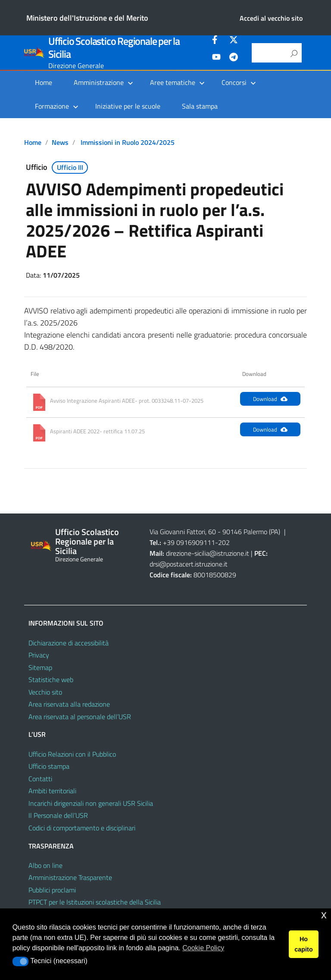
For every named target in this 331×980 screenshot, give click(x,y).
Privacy (39, 655)
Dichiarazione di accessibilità (69, 643)
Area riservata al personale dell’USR (80, 717)
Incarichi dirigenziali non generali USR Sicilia (91, 803)
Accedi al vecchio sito (271, 18)
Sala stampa (200, 106)
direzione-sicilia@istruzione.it (208, 553)
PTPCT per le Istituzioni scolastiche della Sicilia (95, 902)
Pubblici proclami (52, 890)
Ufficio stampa (49, 766)
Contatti (40, 779)
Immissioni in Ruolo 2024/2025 (128, 142)
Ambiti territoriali (52, 791)
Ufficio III (70, 167)
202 (224, 542)
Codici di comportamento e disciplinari (82, 828)
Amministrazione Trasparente (70, 877)
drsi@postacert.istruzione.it (189, 564)
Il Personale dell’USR (58, 815)
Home (44, 82)
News (60, 142)
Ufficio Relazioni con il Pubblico (72, 754)
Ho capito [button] (303, 944)
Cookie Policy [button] (203, 948)
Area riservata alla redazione (69, 704)
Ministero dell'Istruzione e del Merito (87, 18)
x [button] (324, 915)
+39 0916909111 (189, 542)
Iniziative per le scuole (128, 106)
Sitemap (40, 667)
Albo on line (45, 865)
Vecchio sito (45, 692)
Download (270, 399)
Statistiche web (51, 679)
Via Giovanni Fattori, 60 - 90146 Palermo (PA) (215, 532)
